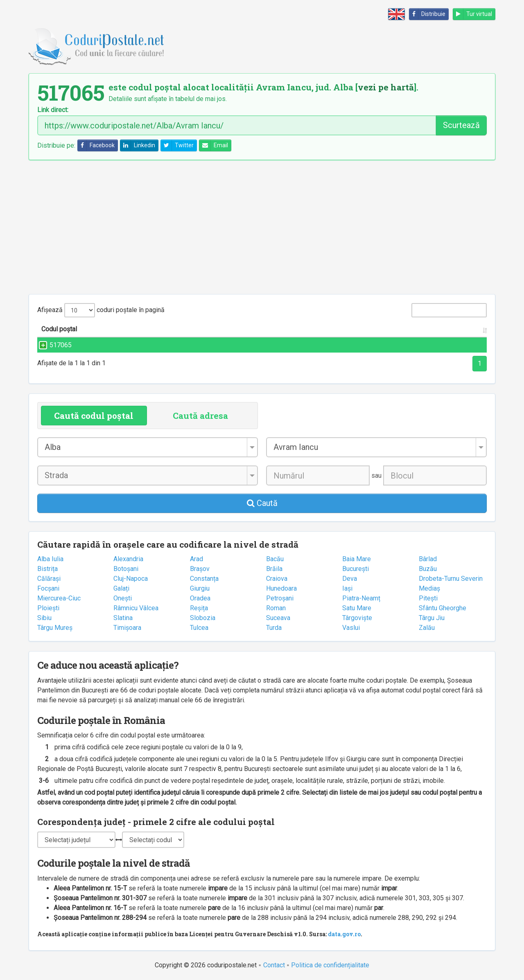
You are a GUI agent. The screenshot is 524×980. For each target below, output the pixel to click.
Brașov (200, 569)
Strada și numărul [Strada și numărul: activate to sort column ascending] (167, 329)
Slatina (123, 618)
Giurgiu (200, 588)
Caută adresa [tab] (200, 416)
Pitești (428, 598)
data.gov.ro (344, 934)
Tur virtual (473, 14)
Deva (350, 579)
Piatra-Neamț (361, 598)
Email (214, 145)
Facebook (96, 145)
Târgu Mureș (55, 628)
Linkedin (138, 145)
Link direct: (53, 110)
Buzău (428, 569)
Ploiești (48, 608)
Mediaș (429, 588)
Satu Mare (357, 608)
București (356, 569)
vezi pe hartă (386, 87)
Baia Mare (357, 559)
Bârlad (428, 559)
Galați (121, 588)
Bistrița (47, 569)
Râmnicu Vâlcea (136, 608)
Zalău (427, 628)
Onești (123, 598)
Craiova (277, 579)
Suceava (278, 618)
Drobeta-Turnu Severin (451, 579)
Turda (274, 628)
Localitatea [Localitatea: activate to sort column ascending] (291, 329)
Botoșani (126, 569)
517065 (52, 345)
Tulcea (199, 628)
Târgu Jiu (432, 618)
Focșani (48, 588)
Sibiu (44, 618)
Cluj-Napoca (131, 579)
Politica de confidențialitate (330, 965)
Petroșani (280, 598)
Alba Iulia (50, 559)
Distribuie (427, 14)
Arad (196, 559)
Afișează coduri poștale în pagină (101, 310)
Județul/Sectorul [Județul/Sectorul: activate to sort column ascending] (390, 329)
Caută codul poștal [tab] (94, 416)
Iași (347, 588)
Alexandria (128, 559)
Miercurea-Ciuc (59, 598)
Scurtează (461, 125)
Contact (274, 965)
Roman (276, 608)
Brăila (274, 569)
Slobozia (203, 618)
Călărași (49, 579)
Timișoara (127, 628)
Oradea (200, 598)
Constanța (204, 579)
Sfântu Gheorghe (443, 608)
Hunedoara (281, 588)
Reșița (199, 608)
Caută (262, 503)
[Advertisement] (262, 227)
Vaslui (351, 628)
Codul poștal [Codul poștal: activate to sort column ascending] (59, 329)
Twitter (177, 145)
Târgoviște (357, 618)
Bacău (275, 559)
